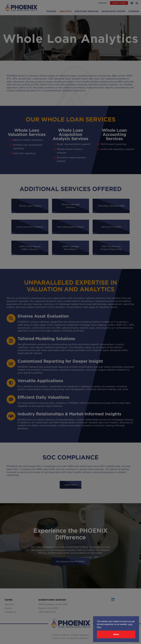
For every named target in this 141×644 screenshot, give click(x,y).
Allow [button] (116, 634)
